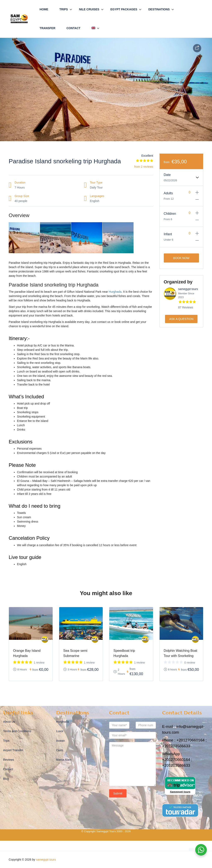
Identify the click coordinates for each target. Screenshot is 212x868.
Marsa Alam (64, 760)
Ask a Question (181, 319)
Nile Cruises (89, 9)
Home (44, 9)
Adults (168, 193)
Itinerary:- (19, 338)
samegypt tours (188, 289)
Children (170, 214)
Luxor (60, 731)
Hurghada (115, 292)
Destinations (159, 9)
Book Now (181, 258)
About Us (9, 722)
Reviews (9, 760)
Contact (73, 28)
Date (167, 175)
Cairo (60, 750)
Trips (64, 9)
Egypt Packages (124, 9)
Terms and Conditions (17, 731)
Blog (6, 779)
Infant (168, 234)
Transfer (47, 28)
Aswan (60, 741)
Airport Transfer (13, 750)
